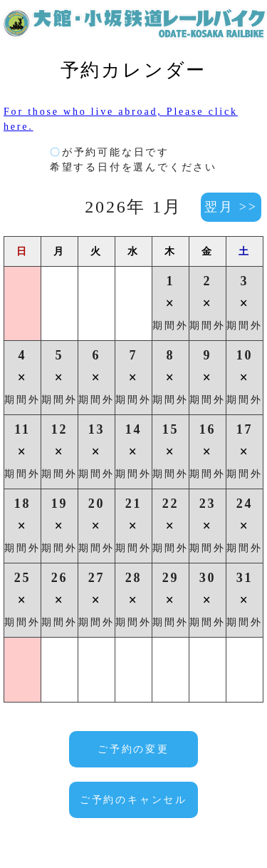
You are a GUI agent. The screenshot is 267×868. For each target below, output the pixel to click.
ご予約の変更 (133, 749)
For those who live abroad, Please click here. (121, 119)
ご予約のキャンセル (133, 800)
